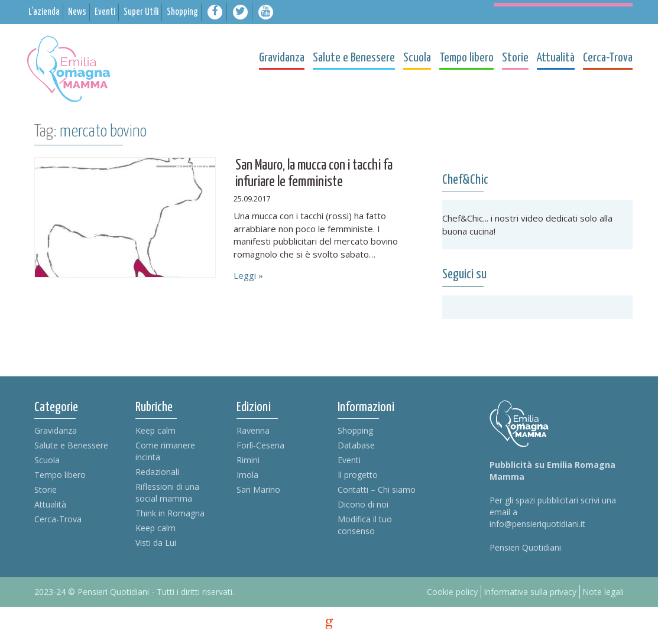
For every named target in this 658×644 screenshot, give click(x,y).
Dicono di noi (363, 504)
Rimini (248, 460)
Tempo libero (60, 475)
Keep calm (155, 430)
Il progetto (358, 475)
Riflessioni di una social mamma (167, 492)
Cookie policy (452, 592)
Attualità (50, 504)
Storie (46, 489)
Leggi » (248, 275)
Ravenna (253, 430)
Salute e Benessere (71, 445)
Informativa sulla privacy (530, 592)
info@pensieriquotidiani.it (537, 524)
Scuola (47, 460)
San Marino (258, 489)
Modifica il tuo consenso (365, 525)
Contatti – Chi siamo (377, 489)
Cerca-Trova (58, 519)
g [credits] (329, 624)
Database (356, 445)
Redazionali (157, 472)
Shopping (355, 430)
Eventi (349, 460)
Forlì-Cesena (260, 445)
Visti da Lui (156, 543)
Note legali (603, 592)
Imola (247, 475)
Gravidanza (56, 430)
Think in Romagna (170, 513)
